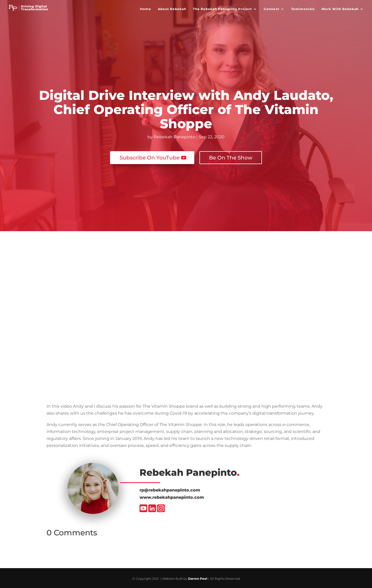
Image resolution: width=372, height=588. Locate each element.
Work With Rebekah (340, 9)
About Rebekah (172, 9)
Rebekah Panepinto (175, 137)
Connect (272, 9)
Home (146, 9)
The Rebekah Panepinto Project (222, 9)
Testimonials (303, 9)
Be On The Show (231, 156)
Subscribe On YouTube (150, 156)
